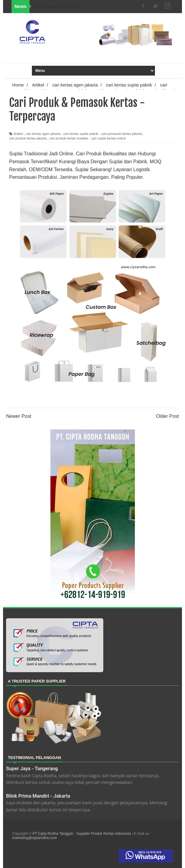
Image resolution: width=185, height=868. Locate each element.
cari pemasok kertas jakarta (122, 134)
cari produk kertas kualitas (69, 138)
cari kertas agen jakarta (43, 134)
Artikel (18, 134)
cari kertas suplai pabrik (81, 134)
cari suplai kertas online (109, 138)
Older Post (167, 416)
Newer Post (19, 416)
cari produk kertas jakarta (28, 138)
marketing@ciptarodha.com (34, 838)
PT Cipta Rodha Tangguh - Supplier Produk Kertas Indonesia (82, 834)
